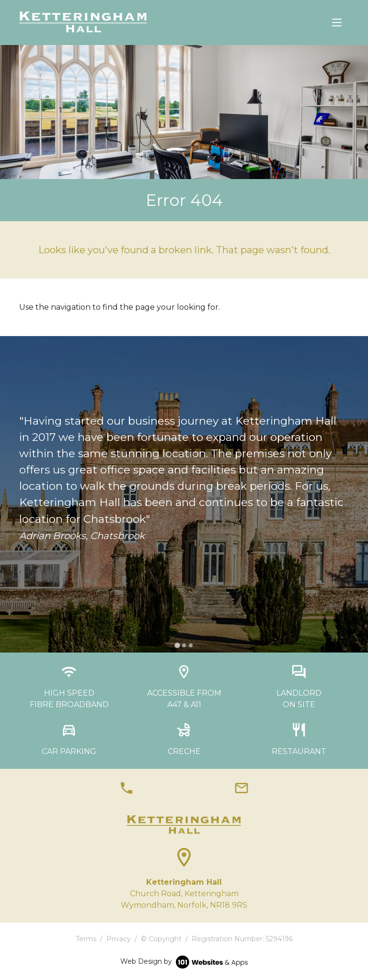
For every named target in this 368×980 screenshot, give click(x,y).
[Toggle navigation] (337, 23)
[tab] (177, 645)
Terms (86, 939)
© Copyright (161, 939)
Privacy (119, 939)
